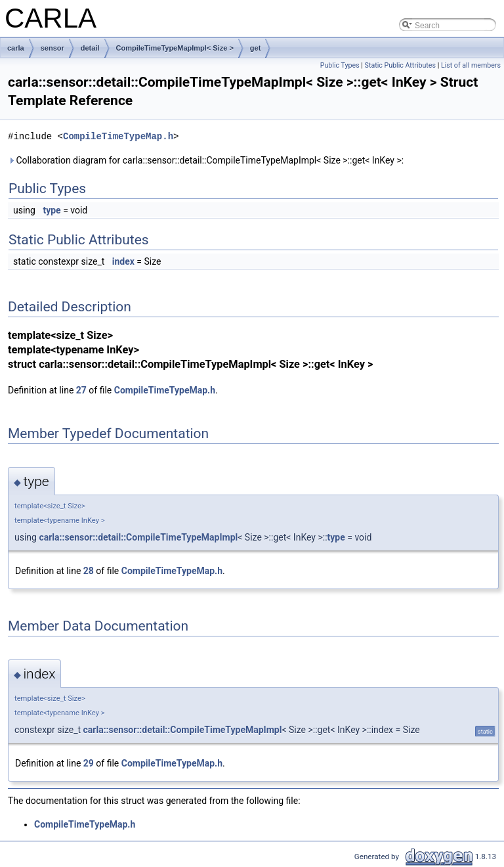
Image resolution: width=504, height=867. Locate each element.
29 (89, 763)
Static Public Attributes (400, 65)
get (256, 48)
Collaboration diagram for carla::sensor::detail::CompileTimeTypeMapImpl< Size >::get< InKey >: (206, 160)
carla (16, 48)
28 (89, 571)
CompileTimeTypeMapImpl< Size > (175, 48)
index (123, 261)
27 (81, 390)
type (52, 210)
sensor (52, 48)
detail (90, 48)
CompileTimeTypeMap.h (118, 136)
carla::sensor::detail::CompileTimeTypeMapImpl (138, 537)
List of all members (471, 65)
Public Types (340, 65)
